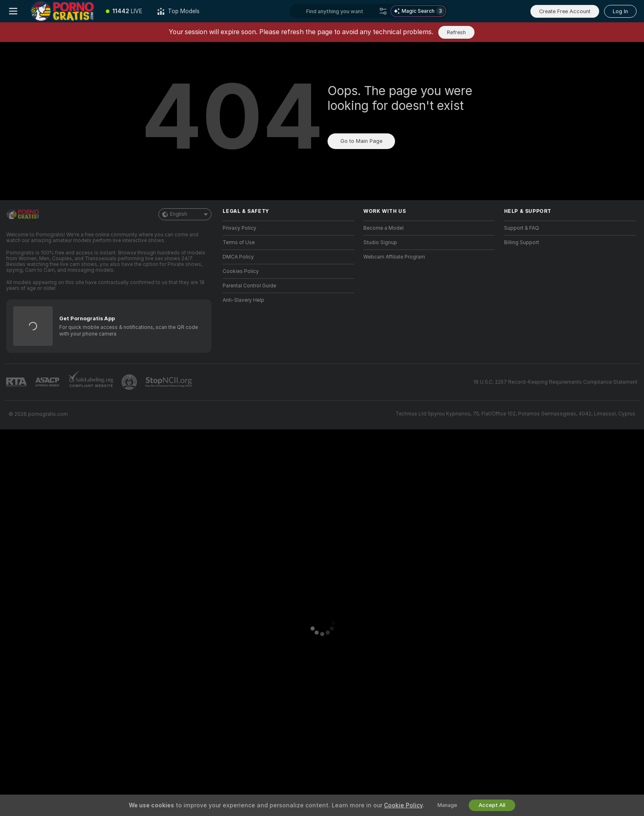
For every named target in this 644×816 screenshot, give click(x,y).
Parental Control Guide (249, 286)
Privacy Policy (239, 228)
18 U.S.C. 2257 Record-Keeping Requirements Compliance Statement (555, 382)
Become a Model (384, 228)
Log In (620, 11)
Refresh (456, 32)
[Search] (383, 11)
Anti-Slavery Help (243, 300)
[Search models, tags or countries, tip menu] (341, 11)
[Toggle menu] (13, 11)
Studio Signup (380, 242)
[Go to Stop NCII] (170, 382)
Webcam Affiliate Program (394, 257)
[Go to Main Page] (62, 11)
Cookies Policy (241, 271)
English (185, 214)
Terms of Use (239, 242)
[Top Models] (178, 11)
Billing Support (522, 242)
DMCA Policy (238, 257)
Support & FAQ (522, 228)
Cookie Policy (403, 805)
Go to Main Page (361, 141)
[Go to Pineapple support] (130, 382)
